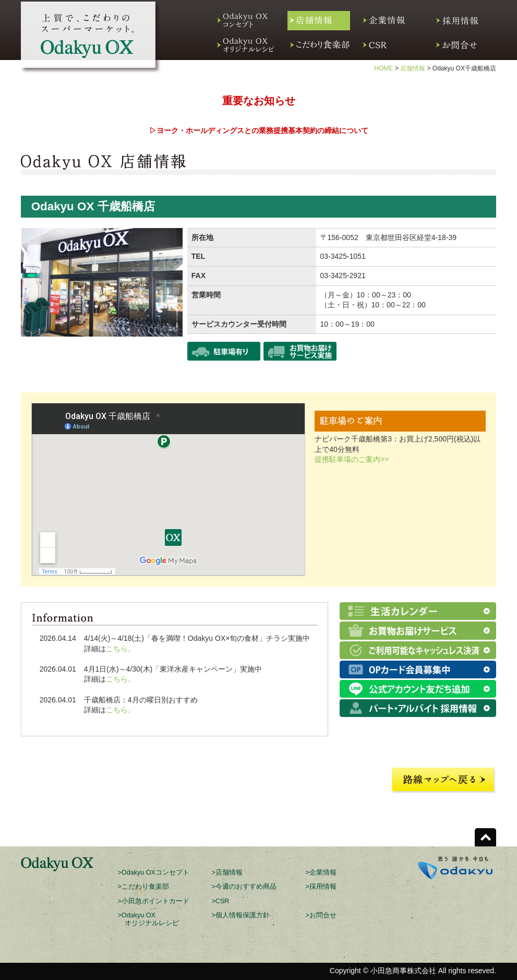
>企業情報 (321, 873)
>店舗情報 (227, 873)
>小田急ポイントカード (154, 901)
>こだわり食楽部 (143, 887)
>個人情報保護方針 (241, 915)
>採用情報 (321, 887)
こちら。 (121, 649)
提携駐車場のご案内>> (352, 459)
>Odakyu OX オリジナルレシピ (148, 919)
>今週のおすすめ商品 (244, 887)
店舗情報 (413, 68)
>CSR (221, 901)
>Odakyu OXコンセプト (154, 873)
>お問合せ (321, 915)
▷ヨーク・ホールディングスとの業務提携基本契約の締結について (259, 130)
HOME (383, 68)
